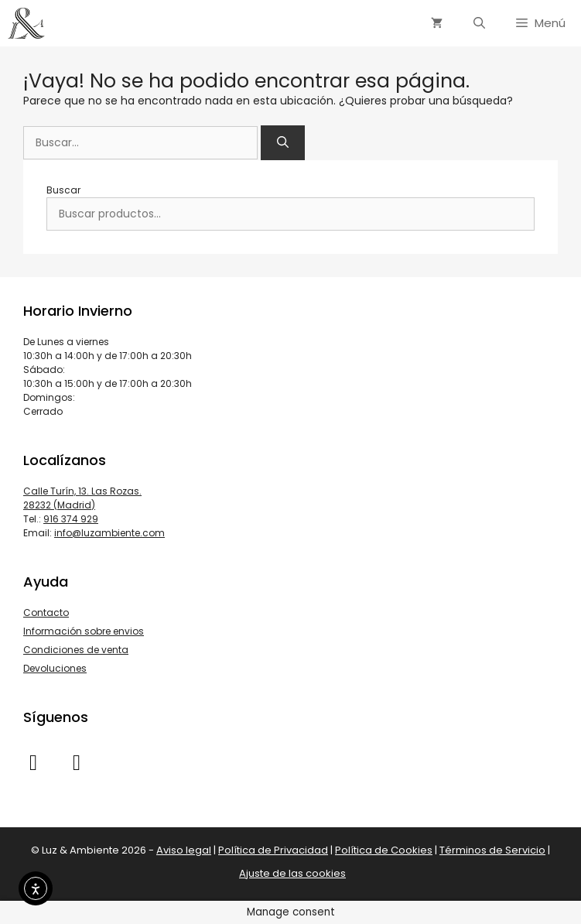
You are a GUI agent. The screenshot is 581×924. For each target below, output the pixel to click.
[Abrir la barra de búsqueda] (479, 23)
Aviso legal (184, 850)
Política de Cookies (384, 850)
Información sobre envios (84, 631)
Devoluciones (55, 668)
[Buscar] (283, 143)
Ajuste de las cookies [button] (292, 873)
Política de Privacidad (273, 850)
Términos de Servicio (492, 850)
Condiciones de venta (76, 650)
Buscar (63, 190)
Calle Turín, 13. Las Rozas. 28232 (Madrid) (82, 498)
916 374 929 (71, 519)
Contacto (46, 613)
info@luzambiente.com (109, 533)
